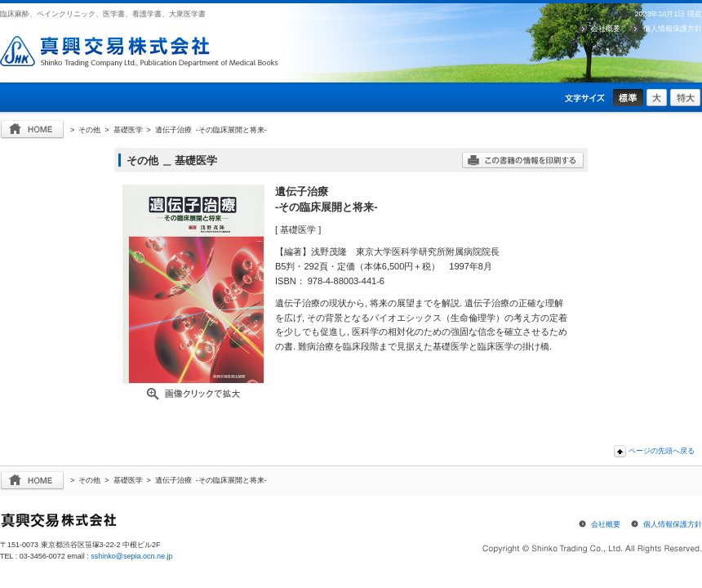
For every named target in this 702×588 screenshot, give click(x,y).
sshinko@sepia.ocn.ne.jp (131, 556)
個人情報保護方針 (673, 29)
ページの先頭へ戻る (662, 451)
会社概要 (606, 29)
